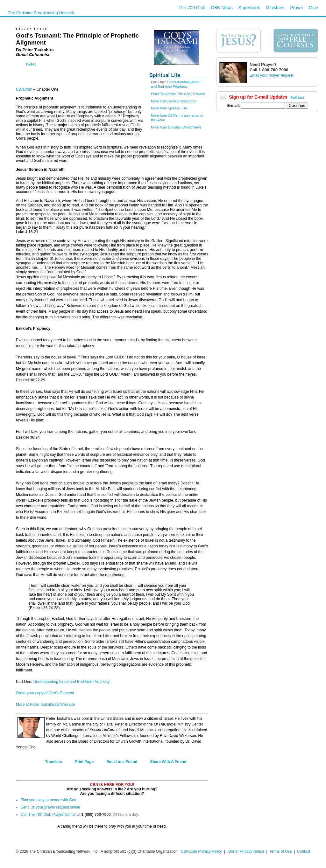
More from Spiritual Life (169, 108)
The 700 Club (192, 8)
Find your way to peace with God (49, 800)
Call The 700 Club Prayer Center (48, 815)
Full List (297, 97)
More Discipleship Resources (174, 101)
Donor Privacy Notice (246, 851)
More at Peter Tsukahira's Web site (45, 705)
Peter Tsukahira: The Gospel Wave (178, 94)
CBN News (222, 8)
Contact (304, 851)
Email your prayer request (271, 75)
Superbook (249, 8)
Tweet (31, 64)
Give (313, 8)
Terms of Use (281, 851)
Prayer (297, 8)
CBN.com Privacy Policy (201, 851)
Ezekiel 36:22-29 (31, 380)
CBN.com (24, 89)
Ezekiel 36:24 (28, 437)
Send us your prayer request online (50, 807)
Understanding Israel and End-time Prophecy (71, 682)
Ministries (275, 8)
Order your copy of (45, 693)
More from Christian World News (176, 127)
